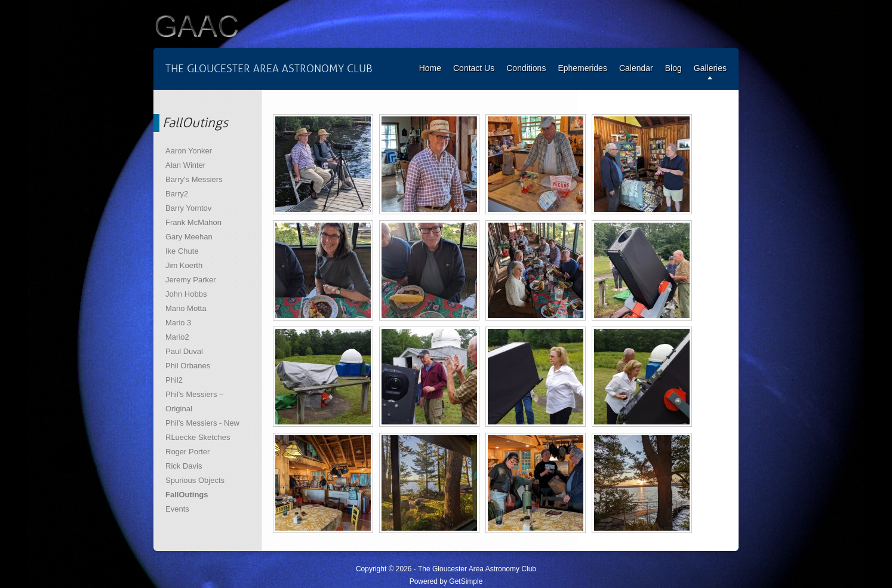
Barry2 (177, 194)
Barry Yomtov (188, 208)
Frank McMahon (193, 222)
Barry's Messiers (194, 179)
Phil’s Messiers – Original (194, 401)
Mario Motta (186, 308)
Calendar (636, 68)
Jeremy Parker (191, 280)
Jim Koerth (184, 265)
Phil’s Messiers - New (202, 423)
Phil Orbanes (188, 366)
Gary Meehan (189, 237)
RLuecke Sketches (198, 437)
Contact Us (474, 68)
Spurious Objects (195, 480)
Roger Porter (187, 452)
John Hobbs (186, 294)
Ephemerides (582, 68)
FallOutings (187, 495)
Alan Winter (185, 165)
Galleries (710, 68)
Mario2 (177, 337)
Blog (673, 68)
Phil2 (174, 380)
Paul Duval (184, 351)
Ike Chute (182, 251)
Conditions (526, 68)
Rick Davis (184, 466)
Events (177, 509)
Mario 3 (178, 323)
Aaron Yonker (189, 151)
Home (430, 68)
